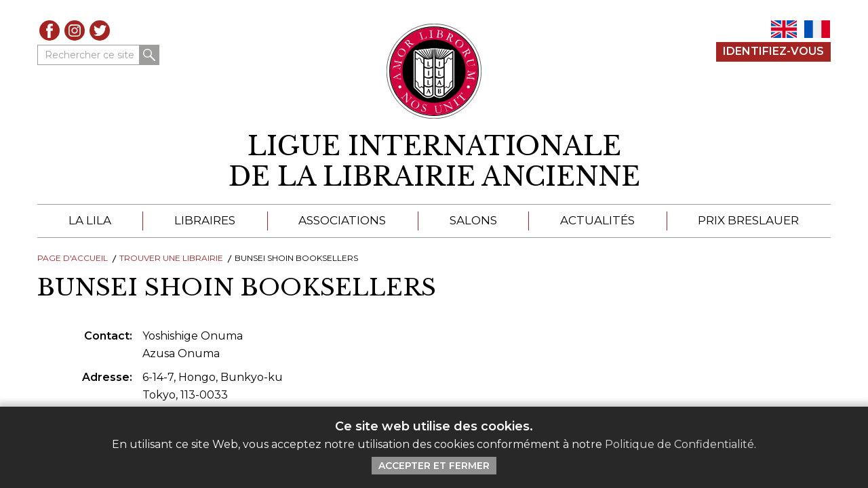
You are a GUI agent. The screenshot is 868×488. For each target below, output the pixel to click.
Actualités (597, 220)
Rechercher (149, 55)
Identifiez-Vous (773, 51)
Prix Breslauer (748, 220)
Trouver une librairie (171, 258)
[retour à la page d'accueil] (434, 162)
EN (784, 29)
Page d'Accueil (73, 258)
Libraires (205, 220)
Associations (342, 220)
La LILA (90, 220)
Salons (473, 220)
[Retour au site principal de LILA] (434, 71)
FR (817, 29)
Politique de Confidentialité (679, 444)
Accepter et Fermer (434, 466)
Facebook (50, 30)
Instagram (75, 30)
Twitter (100, 30)
